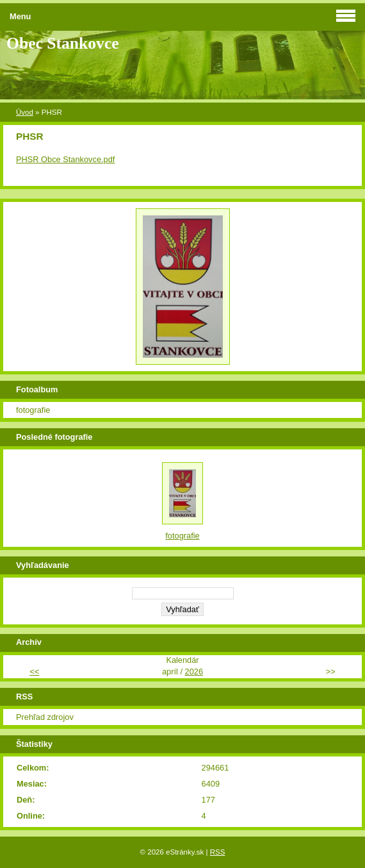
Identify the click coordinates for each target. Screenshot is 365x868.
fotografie (33, 410)
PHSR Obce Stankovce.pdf (65, 159)
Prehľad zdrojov (45, 717)
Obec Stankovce (63, 43)
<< (34, 672)
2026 (194, 672)
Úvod (25, 112)
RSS (218, 852)
